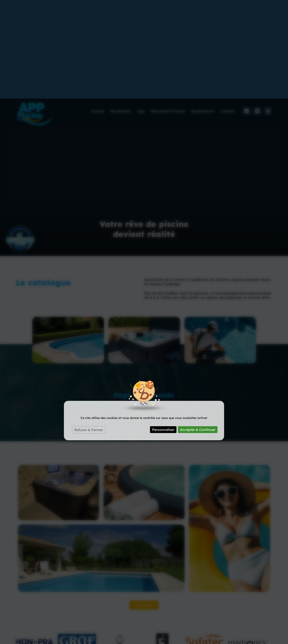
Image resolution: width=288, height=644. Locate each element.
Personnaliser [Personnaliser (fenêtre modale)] (163, 331)
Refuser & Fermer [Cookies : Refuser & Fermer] (89, 331)
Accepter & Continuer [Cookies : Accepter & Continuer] (198, 331)
